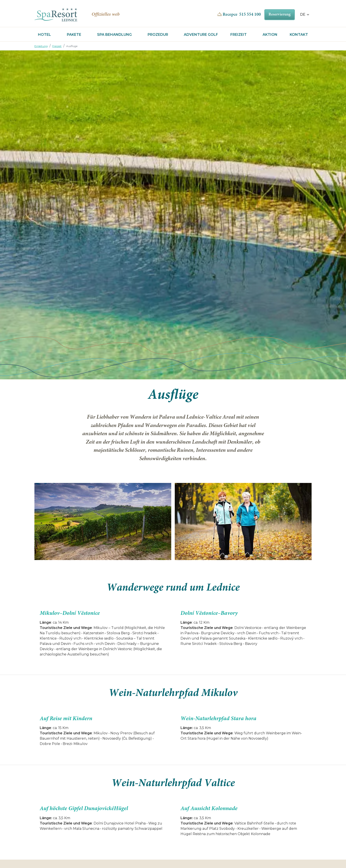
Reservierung (280, 15)
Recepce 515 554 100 (242, 15)
